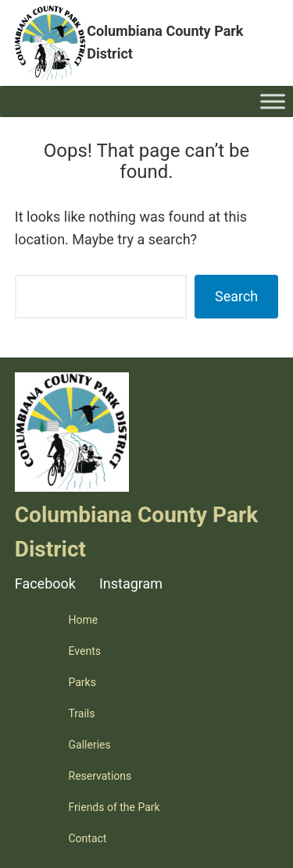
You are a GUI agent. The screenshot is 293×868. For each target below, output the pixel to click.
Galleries (90, 745)
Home (84, 620)
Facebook (45, 583)
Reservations (100, 776)
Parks (82, 682)
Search (236, 296)
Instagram (131, 583)
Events (85, 651)
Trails (82, 713)
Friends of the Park (114, 807)
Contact (88, 838)
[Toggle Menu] (273, 101)
